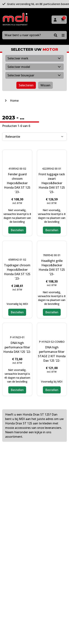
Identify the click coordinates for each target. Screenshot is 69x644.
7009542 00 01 (52, 255)
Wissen (45, 85)
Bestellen (17, 230)
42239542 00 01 (52, 169)
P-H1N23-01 (17, 337)
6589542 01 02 (17, 260)
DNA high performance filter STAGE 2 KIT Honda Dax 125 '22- (52, 354)
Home (14, 101)
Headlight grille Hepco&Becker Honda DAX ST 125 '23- (52, 267)
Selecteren (26, 85)
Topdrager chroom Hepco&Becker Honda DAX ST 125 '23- (17, 272)
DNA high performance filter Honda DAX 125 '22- (17, 347)
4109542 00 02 (17, 169)
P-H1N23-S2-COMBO (52, 342)
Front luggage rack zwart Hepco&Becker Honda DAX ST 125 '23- (52, 183)
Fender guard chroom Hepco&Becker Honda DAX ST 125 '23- (17, 183)
